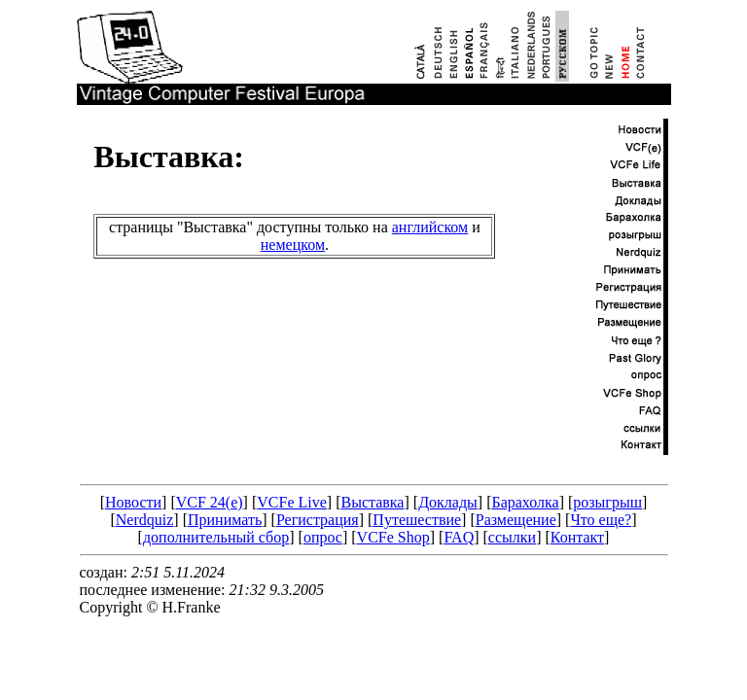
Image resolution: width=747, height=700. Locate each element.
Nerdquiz (145, 520)
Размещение (516, 520)
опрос (323, 537)
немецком (293, 245)
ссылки (512, 537)
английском (430, 227)
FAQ (459, 537)
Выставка (372, 502)
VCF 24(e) (210, 502)
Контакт (577, 537)
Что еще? (601, 520)
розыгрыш (607, 502)
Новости (133, 502)
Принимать (225, 520)
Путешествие (417, 520)
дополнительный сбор (216, 537)
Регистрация (318, 520)
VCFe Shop (393, 537)
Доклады (448, 502)
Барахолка (525, 502)
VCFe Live (292, 502)
